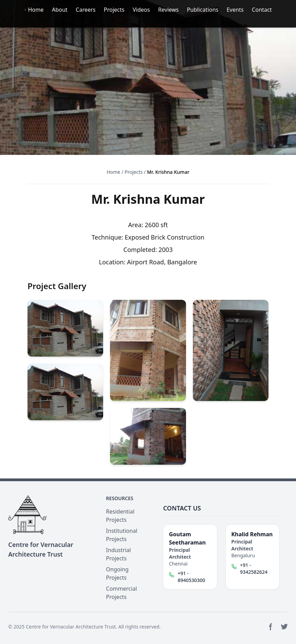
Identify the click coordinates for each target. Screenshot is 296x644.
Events (235, 10)
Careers (86, 10)
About (60, 10)
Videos (141, 10)
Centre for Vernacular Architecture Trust (71, 627)
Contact (262, 10)
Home (36, 10)
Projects (114, 10)
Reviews (168, 10)
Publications (203, 10)
